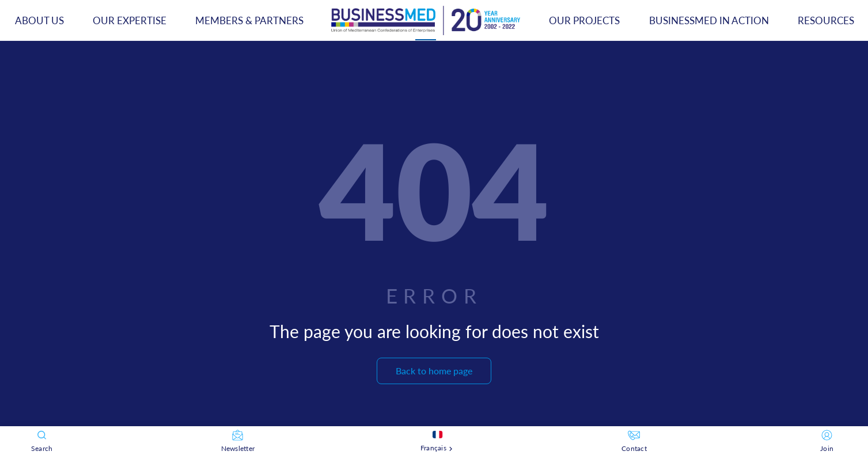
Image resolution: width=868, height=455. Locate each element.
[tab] (426, 20)
